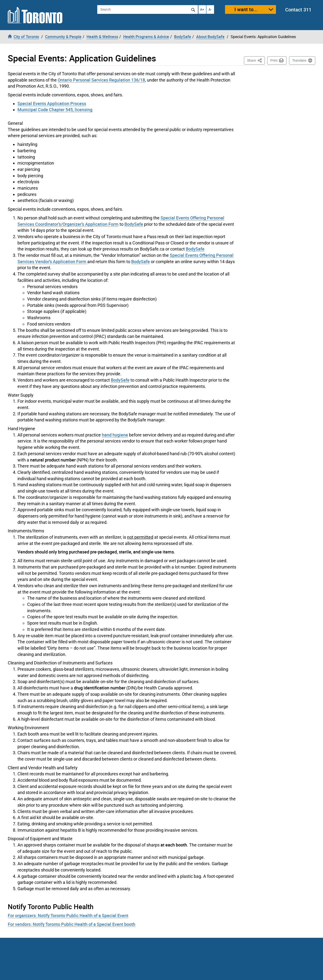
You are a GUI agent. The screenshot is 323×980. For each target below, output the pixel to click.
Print (274, 60)
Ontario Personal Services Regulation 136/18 (101, 80)
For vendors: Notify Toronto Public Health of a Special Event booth (72, 924)
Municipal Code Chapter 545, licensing (55, 109)
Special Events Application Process (52, 103)
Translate (299, 60)
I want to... (246, 9)
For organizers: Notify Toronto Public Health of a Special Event (68, 915)
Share (256, 60)
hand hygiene (115, 435)
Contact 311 (298, 10)
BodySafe (134, 224)
